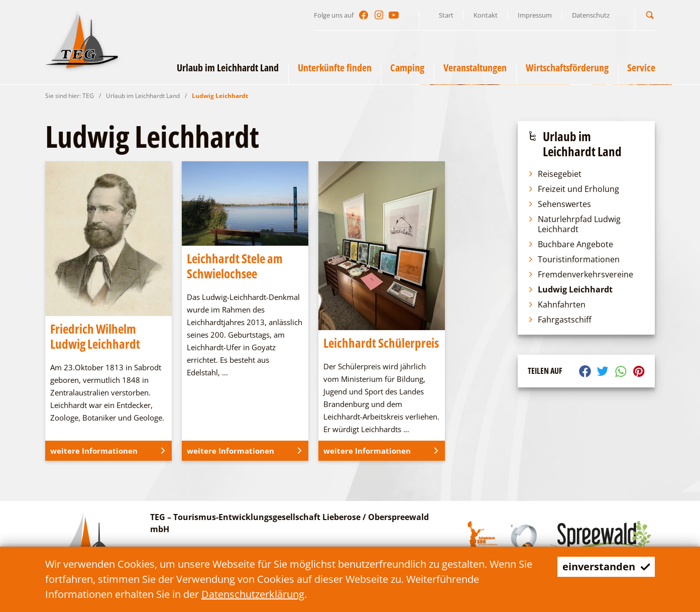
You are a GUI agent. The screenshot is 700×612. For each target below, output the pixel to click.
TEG (88, 96)
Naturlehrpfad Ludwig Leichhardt (574, 224)
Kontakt (486, 15)
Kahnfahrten (557, 304)
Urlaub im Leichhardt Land (143, 96)
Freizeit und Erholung (573, 189)
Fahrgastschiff (560, 320)
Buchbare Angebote (570, 244)
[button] (650, 15)
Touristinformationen (574, 259)
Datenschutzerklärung (253, 594)
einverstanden (606, 567)
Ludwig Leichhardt (220, 96)
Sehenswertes (559, 204)
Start (446, 15)
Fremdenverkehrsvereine (580, 274)
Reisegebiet (555, 174)
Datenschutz (591, 15)
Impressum (535, 15)
